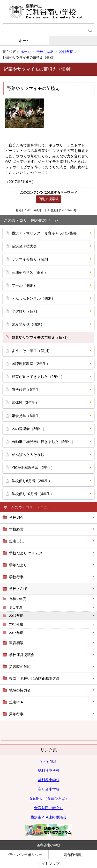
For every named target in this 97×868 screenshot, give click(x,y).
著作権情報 (73, 855)
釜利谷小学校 (49, 780)
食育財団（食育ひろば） (49, 799)
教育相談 (16, 643)
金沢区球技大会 (24, 246)
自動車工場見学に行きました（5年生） (43, 442)
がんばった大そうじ (28, 455)
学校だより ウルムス (26, 553)
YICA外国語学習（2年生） (33, 468)
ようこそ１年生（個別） (32, 351)
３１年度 (16, 607)
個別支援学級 (49, 199)
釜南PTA (16, 702)
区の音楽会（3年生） (29, 429)
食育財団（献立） (49, 808)
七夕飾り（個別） (26, 311)
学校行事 (16, 577)
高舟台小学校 (49, 789)
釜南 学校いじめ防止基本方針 (34, 679)
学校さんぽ (45, 52)
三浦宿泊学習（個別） (30, 272)
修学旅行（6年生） (27, 390)
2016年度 (16, 624)
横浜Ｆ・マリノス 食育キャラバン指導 (44, 233)
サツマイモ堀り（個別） (32, 259)
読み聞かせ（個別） (28, 324)
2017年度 (66, 52)
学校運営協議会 (22, 655)
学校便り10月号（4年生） (33, 494)
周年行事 (16, 714)
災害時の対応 (20, 667)
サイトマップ (49, 864)
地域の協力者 (20, 690)
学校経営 (16, 529)
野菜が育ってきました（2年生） (38, 377)
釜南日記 (16, 541)
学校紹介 (16, 518)
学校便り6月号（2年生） (32, 481)
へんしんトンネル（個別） (33, 298)
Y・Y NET (48, 761)
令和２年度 (17, 599)
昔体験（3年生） (25, 403)
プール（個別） (24, 285)
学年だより (18, 565)
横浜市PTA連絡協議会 (48, 817)
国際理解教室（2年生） (31, 364)
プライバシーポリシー (24, 855)
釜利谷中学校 (49, 771)
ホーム (24, 41)
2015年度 (16, 633)
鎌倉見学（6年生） (27, 416)
